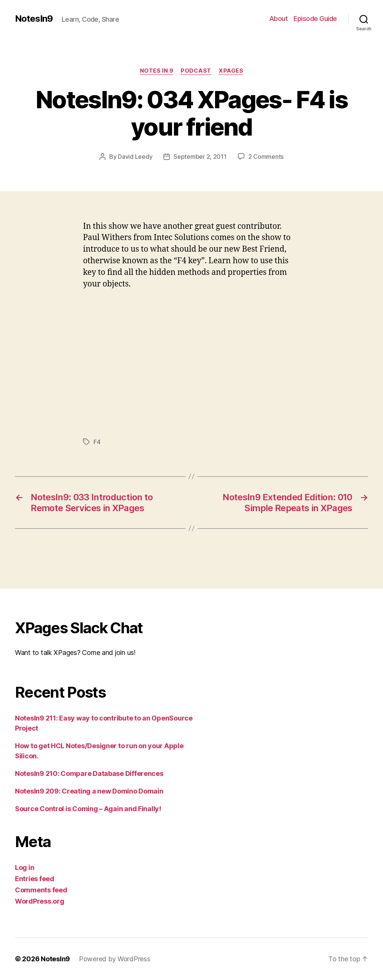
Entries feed (35, 879)
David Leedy (135, 157)
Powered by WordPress (115, 959)
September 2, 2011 (200, 157)
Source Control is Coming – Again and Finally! (88, 809)
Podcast (196, 71)
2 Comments (266, 157)
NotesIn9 (34, 19)
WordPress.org (40, 901)
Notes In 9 (157, 71)
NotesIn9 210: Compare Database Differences (89, 773)
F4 (97, 442)
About (279, 19)
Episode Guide (315, 19)
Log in (24, 867)
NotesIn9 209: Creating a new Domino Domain (89, 791)
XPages (231, 71)
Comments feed (41, 890)
